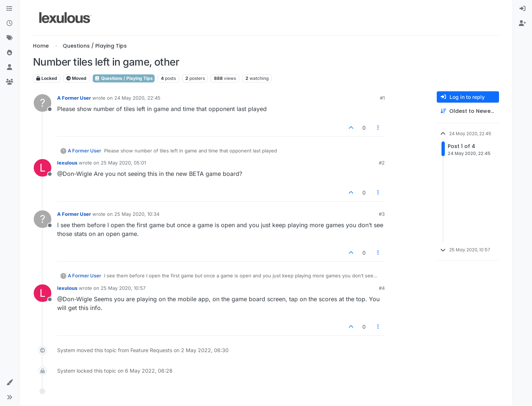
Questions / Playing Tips (124, 78)
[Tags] (10, 38)
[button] (10, 383)
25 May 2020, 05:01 (123, 163)
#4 (382, 288)
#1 (382, 98)
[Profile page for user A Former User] (43, 103)
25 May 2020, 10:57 (123, 288)
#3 (382, 214)
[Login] (522, 9)
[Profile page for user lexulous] (43, 168)
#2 (382, 163)
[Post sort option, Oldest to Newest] (468, 111)
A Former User (74, 98)
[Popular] (10, 53)
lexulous (67, 163)
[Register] (522, 23)
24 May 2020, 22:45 (137, 98)
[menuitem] (522, 9)
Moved (76, 78)
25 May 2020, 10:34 (137, 214)
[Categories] (10, 9)
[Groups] (10, 82)
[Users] (10, 67)
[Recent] (10, 23)
